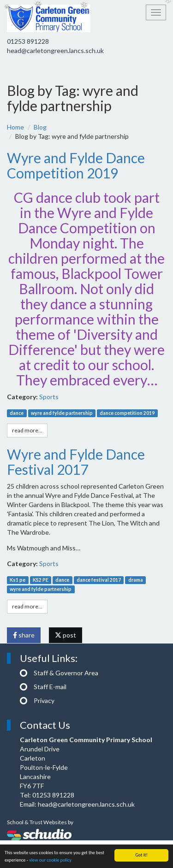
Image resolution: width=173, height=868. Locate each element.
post (66, 635)
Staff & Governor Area (66, 673)
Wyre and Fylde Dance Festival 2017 (76, 462)
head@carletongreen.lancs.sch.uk (55, 50)
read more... (27, 430)
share (24, 635)
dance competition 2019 (127, 413)
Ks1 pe (18, 580)
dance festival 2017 (99, 580)
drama (136, 580)
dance (17, 413)
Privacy (44, 700)
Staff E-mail (50, 687)
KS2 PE (41, 580)
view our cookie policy (50, 860)
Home (15, 127)
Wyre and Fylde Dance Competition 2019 (76, 165)
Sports (49, 397)
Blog (40, 127)
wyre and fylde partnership (62, 413)
